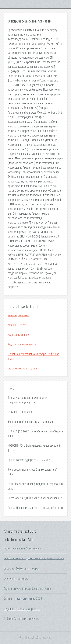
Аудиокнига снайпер (19, 335)
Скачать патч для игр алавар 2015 (23, 599)
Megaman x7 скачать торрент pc (22, 609)
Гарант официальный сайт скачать (23, 549)
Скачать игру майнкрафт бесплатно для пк (27, 589)
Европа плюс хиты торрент (23, 369)
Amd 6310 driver (17, 325)
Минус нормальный (18, 315)
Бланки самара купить (16, 579)
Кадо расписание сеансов (22, 345)
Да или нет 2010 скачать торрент (22, 569)
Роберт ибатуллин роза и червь (21, 619)
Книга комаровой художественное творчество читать (34, 558)
